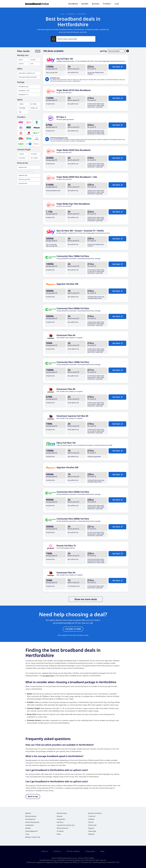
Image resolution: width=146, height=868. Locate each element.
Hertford (60, 823)
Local (117, 4)
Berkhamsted (62, 814)
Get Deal (117, 67)
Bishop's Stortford (95, 814)
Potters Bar (92, 826)
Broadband (73, 4)
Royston (91, 829)
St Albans (60, 832)
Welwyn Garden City (33, 838)
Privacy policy (90, 851)
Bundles (85, 4)
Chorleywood (30, 820)
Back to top (33, 797)
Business (96, 4)
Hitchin (91, 823)
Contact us (57, 851)
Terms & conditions (73, 851)
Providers (107, 4)
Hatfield (91, 820)
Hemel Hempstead (32, 823)
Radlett (28, 829)
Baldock (28, 814)
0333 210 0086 (89, 858)
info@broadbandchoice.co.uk (67, 858)
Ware (59, 835)
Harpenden (61, 820)
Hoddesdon (30, 826)
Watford (91, 835)
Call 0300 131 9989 (73, 629)
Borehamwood (31, 817)
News (102, 851)
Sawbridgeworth (31, 832)
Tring (27, 835)
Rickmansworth (63, 829)
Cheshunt (92, 817)
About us (45, 851)
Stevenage (92, 832)
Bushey (59, 817)
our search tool (48, 676)
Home (62, 14)
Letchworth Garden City (66, 826)
